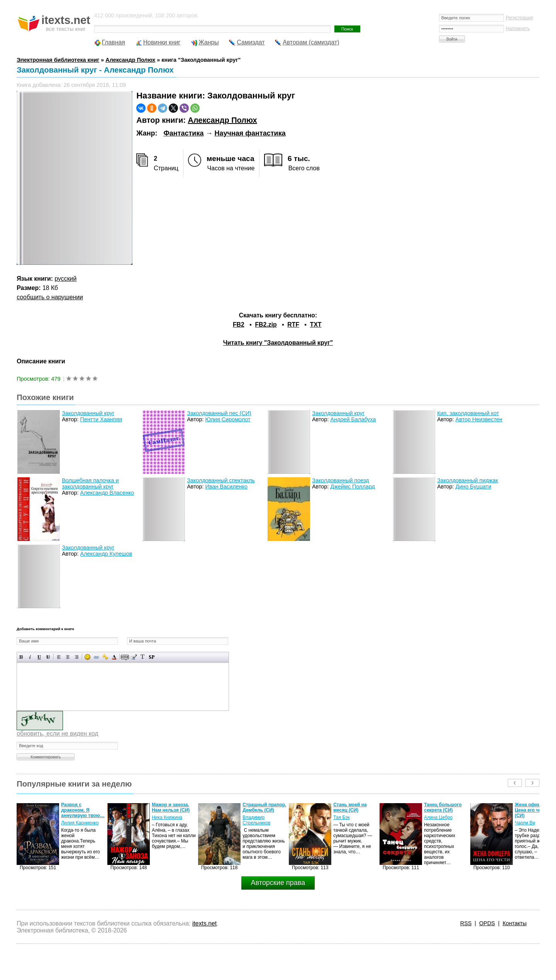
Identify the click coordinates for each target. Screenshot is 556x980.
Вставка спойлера (152, 657)
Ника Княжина (167, 817)
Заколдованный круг (88, 413)
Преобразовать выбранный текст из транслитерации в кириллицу (143, 657)
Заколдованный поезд (341, 480)
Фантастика (183, 133)
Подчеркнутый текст (39, 657)
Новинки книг (162, 42)
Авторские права (278, 883)
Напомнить (518, 29)
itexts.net (204, 923)
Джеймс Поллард (353, 487)
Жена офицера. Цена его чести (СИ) (532, 810)
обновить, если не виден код (57, 733)
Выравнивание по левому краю (59, 657)
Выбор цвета (114, 657)
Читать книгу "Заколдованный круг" (278, 343)
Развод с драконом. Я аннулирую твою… (83, 810)
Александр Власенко (107, 493)
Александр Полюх (222, 120)
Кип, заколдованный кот (468, 413)
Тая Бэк (342, 817)
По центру (68, 657)
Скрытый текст (125, 657)
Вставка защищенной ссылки (105, 657)
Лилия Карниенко (80, 823)
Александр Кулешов (106, 554)
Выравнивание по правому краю (77, 657)
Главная (114, 42)
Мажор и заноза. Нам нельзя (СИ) (171, 807)
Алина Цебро (438, 817)
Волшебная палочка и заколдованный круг (90, 483)
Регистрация (520, 18)
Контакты (515, 923)
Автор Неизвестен (479, 419)
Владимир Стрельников (256, 820)
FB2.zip (266, 325)
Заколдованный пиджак (468, 480)
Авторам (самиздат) (311, 42)
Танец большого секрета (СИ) (443, 807)
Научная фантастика (250, 133)
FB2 (239, 325)
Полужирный (21, 657)
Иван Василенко (226, 487)
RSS (466, 923)
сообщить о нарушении (50, 297)
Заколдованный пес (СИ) (219, 413)
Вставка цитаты (134, 657)
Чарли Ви (525, 823)
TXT (316, 325)
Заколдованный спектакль (221, 480)
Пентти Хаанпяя (101, 419)
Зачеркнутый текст (48, 657)
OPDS (487, 923)
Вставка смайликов (87, 657)
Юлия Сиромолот (228, 419)
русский (66, 279)
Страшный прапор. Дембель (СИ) (264, 807)
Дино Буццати (474, 487)
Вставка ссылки (96, 657)
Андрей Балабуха (353, 419)
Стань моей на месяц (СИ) (350, 807)
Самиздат (251, 42)
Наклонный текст (30, 657)
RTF (293, 325)
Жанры (209, 42)
